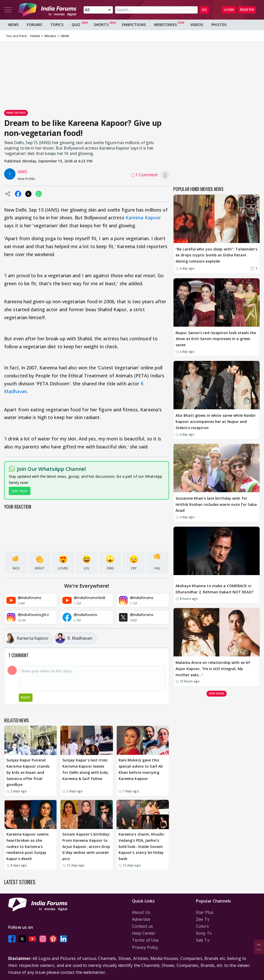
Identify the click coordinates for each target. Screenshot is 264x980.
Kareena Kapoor (143, 218)
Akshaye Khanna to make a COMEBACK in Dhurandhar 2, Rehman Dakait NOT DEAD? (214, 589)
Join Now (20, 491)
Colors (202, 926)
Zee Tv (203, 919)
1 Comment (145, 175)
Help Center (144, 933)
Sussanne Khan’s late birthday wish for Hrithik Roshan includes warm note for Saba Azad (216, 504)
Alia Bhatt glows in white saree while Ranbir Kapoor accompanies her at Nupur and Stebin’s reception (216, 422)
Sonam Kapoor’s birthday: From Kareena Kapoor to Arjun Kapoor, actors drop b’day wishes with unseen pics (86, 846)
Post (26, 697)
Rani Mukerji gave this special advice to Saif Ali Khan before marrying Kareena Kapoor (141, 769)
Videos (197, 25)
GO (204, 10)
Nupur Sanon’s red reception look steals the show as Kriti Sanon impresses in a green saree (216, 339)
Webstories (165, 25)
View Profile (26, 179)
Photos (219, 25)
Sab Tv (203, 940)
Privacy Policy (145, 947)
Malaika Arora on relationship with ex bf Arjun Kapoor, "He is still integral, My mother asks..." (213, 669)
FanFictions (134, 25)
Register (247, 10)
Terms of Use (145, 940)
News (13, 25)
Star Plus (205, 912)
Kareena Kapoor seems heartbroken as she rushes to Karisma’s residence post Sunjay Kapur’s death (27, 846)
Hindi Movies (16, 113)
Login (229, 10)
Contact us (142, 926)
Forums (34, 25)
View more (217, 693)
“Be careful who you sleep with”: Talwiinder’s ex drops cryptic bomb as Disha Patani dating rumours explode (217, 255)
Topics (57, 25)
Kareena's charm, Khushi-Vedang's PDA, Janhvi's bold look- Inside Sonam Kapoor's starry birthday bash (142, 846)
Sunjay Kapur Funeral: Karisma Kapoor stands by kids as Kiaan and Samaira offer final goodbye (28, 772)
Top (259, 947)
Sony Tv (204, 933)
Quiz (76, 25)
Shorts (101, 25)
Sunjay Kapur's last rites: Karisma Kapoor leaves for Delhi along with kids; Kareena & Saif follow (85, 769)
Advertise (141, 919)
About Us (141, 912)
